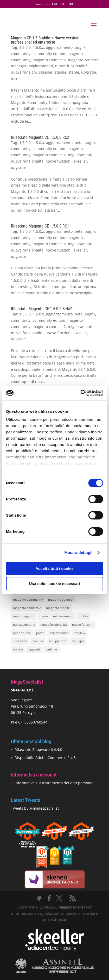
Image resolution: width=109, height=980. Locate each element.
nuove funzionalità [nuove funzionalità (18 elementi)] (54, 625)
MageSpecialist (72, 907)
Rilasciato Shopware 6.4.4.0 (38, 749)
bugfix (80, 47)
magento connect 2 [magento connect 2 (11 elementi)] (27, 608)
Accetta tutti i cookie (54, 568)
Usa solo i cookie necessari (55, 584)
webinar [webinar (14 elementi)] (52, 649)
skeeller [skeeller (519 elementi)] (38, 641)
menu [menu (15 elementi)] (44, 616)
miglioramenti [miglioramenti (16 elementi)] (63, 616)
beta (79, 143)
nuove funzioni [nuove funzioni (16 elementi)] (83, 625)
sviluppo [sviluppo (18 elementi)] (78, 641)
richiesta (58, 919)
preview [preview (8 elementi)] (79, 633)
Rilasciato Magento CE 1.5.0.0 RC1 (40, 226)
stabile (60, 72)
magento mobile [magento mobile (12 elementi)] (58, 608)
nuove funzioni (24, 72)
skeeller (46, 72)
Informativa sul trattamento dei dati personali (54, 783)
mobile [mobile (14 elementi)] (84, 616)
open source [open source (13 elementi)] (22, 633)
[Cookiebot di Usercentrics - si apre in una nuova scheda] (80, 393)
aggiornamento (59, 47)
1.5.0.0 (25, 47)
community (21, 54)
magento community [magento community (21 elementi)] (28, 599)
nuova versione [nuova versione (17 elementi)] (24, 625)
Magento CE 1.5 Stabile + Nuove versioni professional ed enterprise (45, 40)
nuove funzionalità (71, 66)
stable (74, 72)
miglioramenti (41, 66)
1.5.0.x (38, 47)
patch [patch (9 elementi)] (40, 633)
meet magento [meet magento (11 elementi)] (24, 616)
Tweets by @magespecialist (35, 808)
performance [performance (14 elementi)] (59, 633)
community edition (49, 54)
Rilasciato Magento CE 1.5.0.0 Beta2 (42, 309)
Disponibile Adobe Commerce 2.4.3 (45, 758)
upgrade (18, 167)
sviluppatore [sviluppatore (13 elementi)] (58, 641)
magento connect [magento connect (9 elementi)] (61, 599)
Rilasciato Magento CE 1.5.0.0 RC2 (40, 137)
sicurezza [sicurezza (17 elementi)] (20, 641)
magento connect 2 (49, 60)
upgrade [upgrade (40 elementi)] (34, 649)
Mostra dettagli (78, 552)
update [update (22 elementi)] (18, 649)
